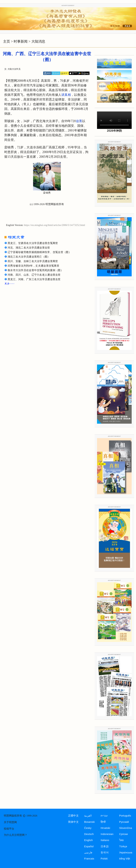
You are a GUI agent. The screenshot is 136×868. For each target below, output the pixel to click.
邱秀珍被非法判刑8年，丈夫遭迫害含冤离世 (33, 266)
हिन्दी (103, 822)
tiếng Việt (125, 859)
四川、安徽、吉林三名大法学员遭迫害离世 (33, 261)
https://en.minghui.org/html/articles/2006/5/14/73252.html (55, 225)
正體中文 (73, 816)
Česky (88, 828)
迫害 (79, 121)
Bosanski (89, 822)
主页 (7, 41)
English (89, 840)
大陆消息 (38, 41)
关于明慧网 (10, 822)
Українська (126, 853)
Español (89, 846)
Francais (89, 859)
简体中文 (73, 822)
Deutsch (89, 834)
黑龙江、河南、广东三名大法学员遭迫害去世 (34, 279)
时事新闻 (21, 41)
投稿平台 (9, 829)
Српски (124, 834)
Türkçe (123, 846)
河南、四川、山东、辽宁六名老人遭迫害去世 (34, 275)
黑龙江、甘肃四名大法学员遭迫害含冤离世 (33, 243)
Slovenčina (126, 828)
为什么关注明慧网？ (16, 835)
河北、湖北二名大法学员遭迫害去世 (29, 248)
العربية (88, 816)
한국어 (105, 853)
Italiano (105, 840)
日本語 (105, 846)
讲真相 (66, 95)
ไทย (122, 840)
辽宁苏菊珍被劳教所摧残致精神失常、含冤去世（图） (39, 252)
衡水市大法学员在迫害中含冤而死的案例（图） (35, 270)
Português (125, 816)
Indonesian (107, 834)
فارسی (88, 853)
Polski (104, 859)
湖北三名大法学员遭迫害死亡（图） (29, 257)
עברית (104, 816)
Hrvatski (105, 828)
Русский (124, 822)
